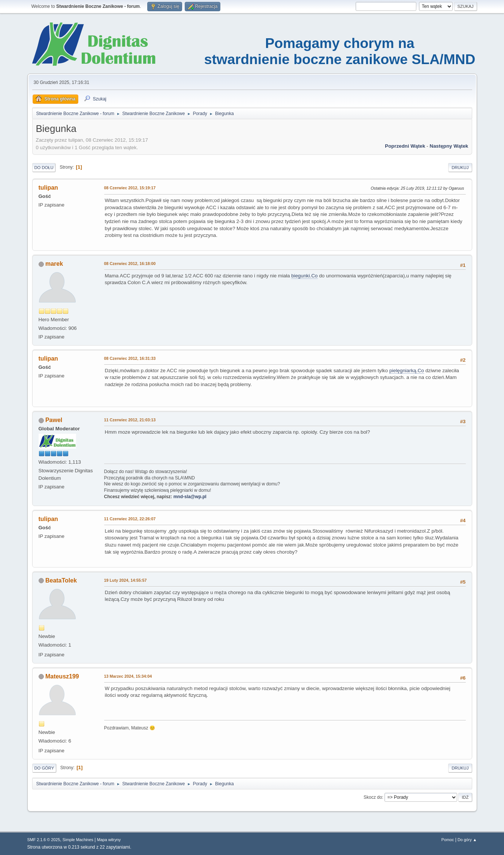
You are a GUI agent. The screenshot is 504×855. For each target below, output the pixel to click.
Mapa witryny (109, 840)
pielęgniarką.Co (407, 371)
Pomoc (448, 840)
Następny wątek (449, 146)
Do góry (44, 768)
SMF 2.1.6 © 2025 (44, 840)
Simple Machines (78, 840)
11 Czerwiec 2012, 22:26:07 (130, 519)
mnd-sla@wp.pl (190, 497)
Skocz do (373, 797)
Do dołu (44, 168)
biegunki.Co (304, 276)
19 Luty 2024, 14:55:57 (126, 580)
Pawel (54, 420)
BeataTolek (61, 580)
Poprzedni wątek (405, 146)
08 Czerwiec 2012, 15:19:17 (130, 188)
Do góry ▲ (467, 840)
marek (54, 264)
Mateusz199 (62, 676)
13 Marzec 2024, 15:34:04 (128, 676)
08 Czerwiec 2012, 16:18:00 (130, 264)
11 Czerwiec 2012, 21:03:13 (130, 420)
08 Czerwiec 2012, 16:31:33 (130, 358)
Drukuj (460, 168)
